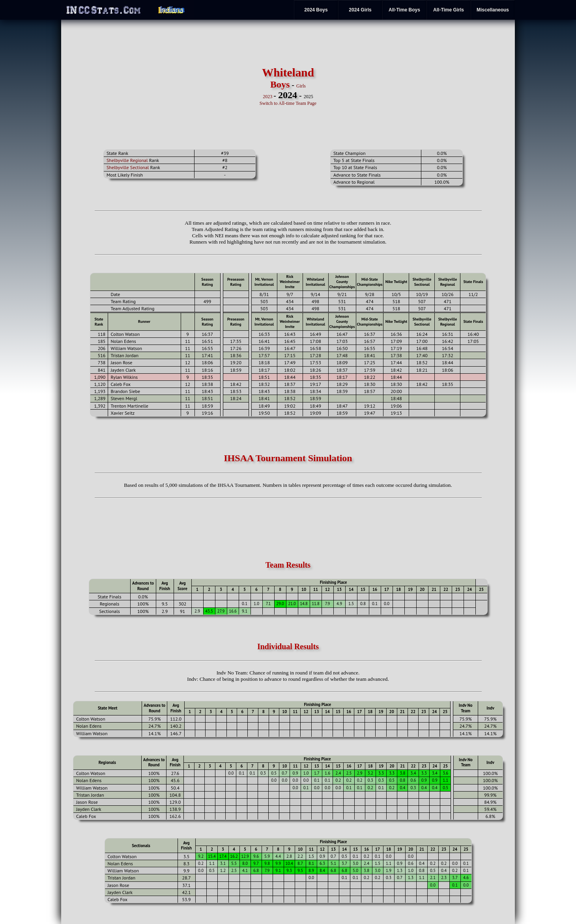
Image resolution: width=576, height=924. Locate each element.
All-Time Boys (404, 10)
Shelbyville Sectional (128, 167)
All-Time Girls (449, 10)
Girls (301, 86)
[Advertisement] (145, 86)
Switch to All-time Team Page (288, 103)
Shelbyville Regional (127, 160)
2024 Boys (316, 10)
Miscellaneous (493, 10)
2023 (267, 97)
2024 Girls (360, 10)
